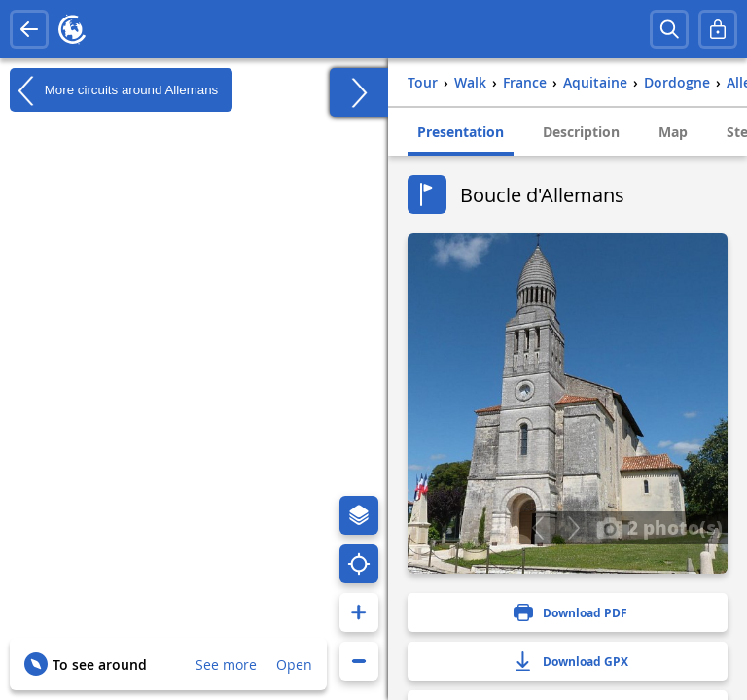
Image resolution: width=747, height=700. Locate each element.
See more (226, 665)
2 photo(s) (659, 527)
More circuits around (114, 90)
